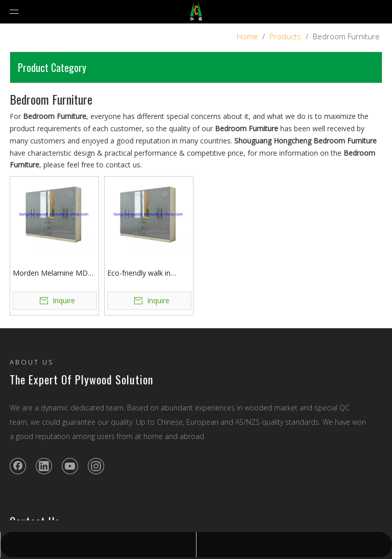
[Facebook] (18, 466)
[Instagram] (96, 466)
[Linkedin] (44, 466)
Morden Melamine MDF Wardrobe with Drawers (52, 273)
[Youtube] (70, 466)
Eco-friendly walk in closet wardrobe (139, 273)
